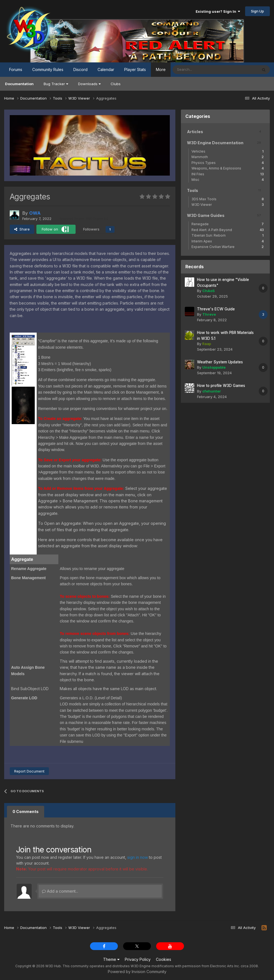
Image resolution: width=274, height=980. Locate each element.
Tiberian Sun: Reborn (228, 235)
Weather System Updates (220, 362)
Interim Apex (228, 241)
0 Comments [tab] (26, 811)
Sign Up (257, 11)
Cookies (164, 959)
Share (22, 229)
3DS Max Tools (228, 199)
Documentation (19, 84)
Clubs (116, 84)
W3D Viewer (228, 205)
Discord (80, 69)
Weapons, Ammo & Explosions (228, 168)
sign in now (138, 857)
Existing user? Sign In (218, 11)
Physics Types (228, 163)
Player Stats (135, 69)
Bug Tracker (56, 84)
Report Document (29, 771)
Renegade (228, 224)
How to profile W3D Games (221, 386)
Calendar (106, 69)
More (161, 69)
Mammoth (228, 157)
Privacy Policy (138, 959)
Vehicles (228, 151)
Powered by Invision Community (137, 972)
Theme (111, 959)
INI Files (228, 174)
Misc (228, 180)
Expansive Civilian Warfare (228, 247)
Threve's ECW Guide (216, 309)
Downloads (89, 84)
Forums (16, 69)
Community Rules (48, 69)
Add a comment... (60, 891)
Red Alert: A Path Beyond (228, 230)
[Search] (197, 70)
